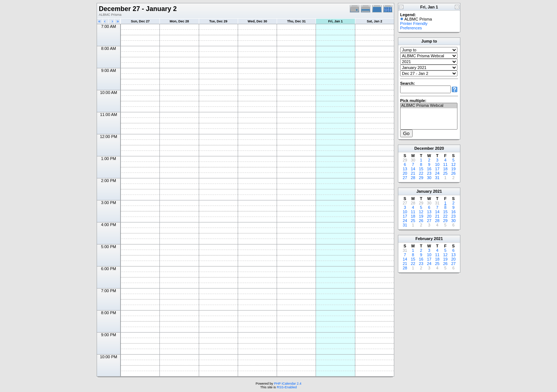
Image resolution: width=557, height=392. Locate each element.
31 (437, 178)
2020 (439, 148)
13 (405, 169)
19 (453, 169)
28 (413, 178)
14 (413, 169)
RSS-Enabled (287, 387)
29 (421, 178)
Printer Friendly (414, 23)
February (424, 239)
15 (421, 169)
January (424, 191)
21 (413, 173)
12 (453, 164)
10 (437, 164)
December (424, 148)
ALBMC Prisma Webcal (429, 106)
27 (405, 178)
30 (429, 178)
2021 (437, 191)
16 (429, 169)
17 (437, 169)
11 (445, 164)
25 (445, 173)
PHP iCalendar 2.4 (288, 384)
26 (453, 173)
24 (437, 173)
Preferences (411, 28)
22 (421, 173)
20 (405, 173)
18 (445, 169)
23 (429, 173)
